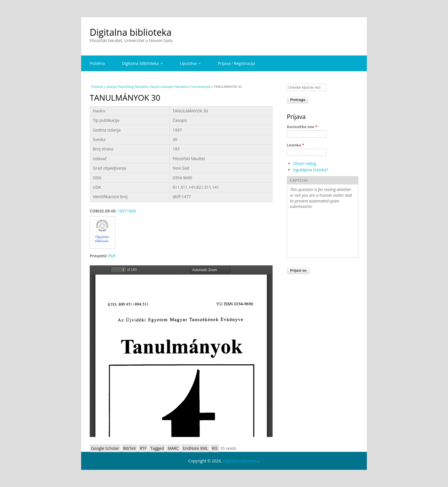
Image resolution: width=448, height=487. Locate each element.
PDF (112, 256)
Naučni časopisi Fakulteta (169, 87)
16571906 (127, 211)
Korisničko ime (302, 127)
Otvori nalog (305, 163)
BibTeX (130, 448)
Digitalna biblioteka (131, 32)
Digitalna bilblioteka (142, 63)
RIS (215, 448)
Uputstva (190, 63)
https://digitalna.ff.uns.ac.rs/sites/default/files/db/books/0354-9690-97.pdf (181, 351)
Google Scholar (105, 448)
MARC (173, 448)
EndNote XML (195, 448)
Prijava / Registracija (236, 63)
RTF (143, 448)
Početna (97, 63)
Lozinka (296, 145)
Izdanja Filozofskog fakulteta (127, 87)
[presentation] (313, 234)
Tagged (157, 448)
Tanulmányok (201, 87)
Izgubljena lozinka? (311, 170)
